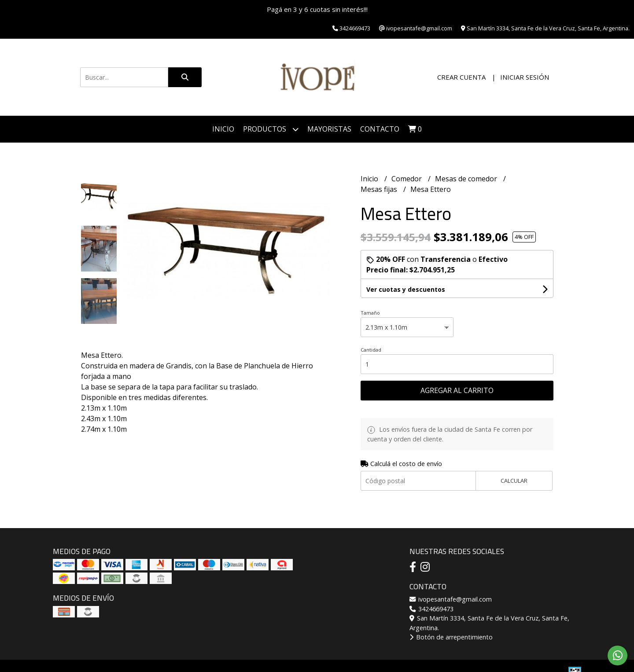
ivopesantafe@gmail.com (451, 599)
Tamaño (370, 313)
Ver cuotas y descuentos (406, 289)
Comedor (407, 179)
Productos (271, 129)
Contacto (380, 129)
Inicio (223, 129)
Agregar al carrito (457, 390)
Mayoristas (329, 129)
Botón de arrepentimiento (451, 637)
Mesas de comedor (467, 179)
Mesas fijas (380, 189)
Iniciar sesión (525, 77)
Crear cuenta (461, 77)
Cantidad (371, 350)
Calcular (514, 481)
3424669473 (431, 609)
